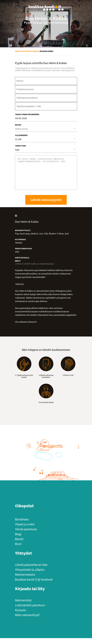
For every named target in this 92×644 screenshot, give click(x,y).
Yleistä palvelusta (26, 535)
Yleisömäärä (21, 135)
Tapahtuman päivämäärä (27, 114)
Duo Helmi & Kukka (30, 51)
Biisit (18, 550)
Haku (17, 51)
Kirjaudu (21, 616)
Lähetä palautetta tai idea (31, 571)
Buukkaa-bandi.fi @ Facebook (34, 585)
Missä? (18, 125)
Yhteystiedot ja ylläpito (30, 576)
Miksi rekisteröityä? (27, 621)
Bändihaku (22, 525)
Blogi (18, 540)
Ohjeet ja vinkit (25, 530)
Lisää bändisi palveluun (30, 611)
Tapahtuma (20, 146)
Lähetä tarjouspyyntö (46, 206)
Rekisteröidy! (23, 606)
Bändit (19, 545)
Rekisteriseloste (25, 580)
